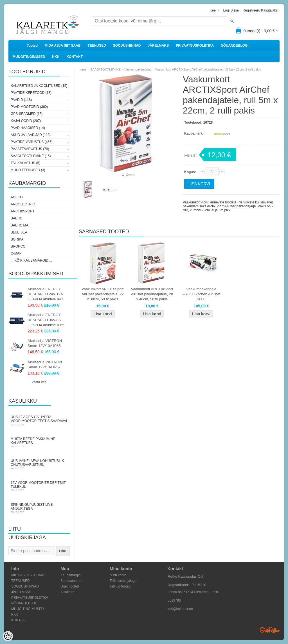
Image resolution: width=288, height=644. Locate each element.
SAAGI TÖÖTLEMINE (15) (31, 156)
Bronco (18, 246)
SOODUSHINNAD (127, 46)
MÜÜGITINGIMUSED (29, 57)
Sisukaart (67, 592)
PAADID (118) (21, 100)
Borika (17, 239)
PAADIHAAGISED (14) (28, 128)
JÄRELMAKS (158, 46)
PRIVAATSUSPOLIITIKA (195, 46)
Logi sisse (231, 10)
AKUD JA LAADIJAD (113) (31, 135)
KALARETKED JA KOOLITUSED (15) (39, 86)
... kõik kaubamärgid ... (31, 260)
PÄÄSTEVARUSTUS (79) (30, 149)
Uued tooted (70, 586)
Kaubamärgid (70, 575)
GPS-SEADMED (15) (27, 114)
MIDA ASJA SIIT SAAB (63, 46)
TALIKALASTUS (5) (25, 163)
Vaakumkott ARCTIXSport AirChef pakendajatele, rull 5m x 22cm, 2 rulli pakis (208, 69)
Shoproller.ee (270, 630)
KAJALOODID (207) (26, 121)
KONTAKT (75, 57)
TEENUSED (97, 46)
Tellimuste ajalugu (123, 581)
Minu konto (118, 575)
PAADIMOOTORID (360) (29, 107)
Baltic (16, 218)
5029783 (174, 600)
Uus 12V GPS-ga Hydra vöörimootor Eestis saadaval (39, 420)
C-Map (16, 253)
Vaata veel (39, 382)
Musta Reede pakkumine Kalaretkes (39, 442)
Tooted (32, 46)
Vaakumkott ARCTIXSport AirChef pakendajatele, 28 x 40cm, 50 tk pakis (152, 294)
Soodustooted (71, 581)
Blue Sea (19, 232)
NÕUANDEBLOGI (235, 46)
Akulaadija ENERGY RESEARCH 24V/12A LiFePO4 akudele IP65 (46, 294)
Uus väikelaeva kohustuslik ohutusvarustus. (39, 464)
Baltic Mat (20, 225)
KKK (56, 57)
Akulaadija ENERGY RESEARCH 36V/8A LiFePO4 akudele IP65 (46, 320)
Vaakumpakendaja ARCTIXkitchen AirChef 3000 (201, 294)
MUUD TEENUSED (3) (28, 170)
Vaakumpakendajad (138, 69)
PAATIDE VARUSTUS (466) (32, 142)
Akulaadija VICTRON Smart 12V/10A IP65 (45, 343)
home (83, 69)
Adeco (17, 197)
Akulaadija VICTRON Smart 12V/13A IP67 (45, 365)
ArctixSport (23, 211)
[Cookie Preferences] (8, 636)
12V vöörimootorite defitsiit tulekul (39, 486)
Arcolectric (23, 204)
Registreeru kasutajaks (260, 10)
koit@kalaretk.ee (180, 609)
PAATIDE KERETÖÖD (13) (31, 93)
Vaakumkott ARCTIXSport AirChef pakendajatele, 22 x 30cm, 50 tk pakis (103, 294)
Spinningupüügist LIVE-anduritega (39, 508)
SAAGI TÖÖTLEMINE (105, 69)
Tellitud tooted (120, 586)
